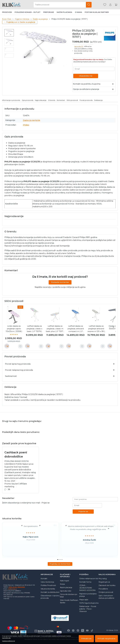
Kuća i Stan (7, 19)
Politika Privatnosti (48, 585)
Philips (26, 125)
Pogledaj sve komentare (60, 564)
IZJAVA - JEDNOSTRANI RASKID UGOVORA (87, 588)
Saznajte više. (6, 638)
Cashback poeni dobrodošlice (16, 454)
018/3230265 (21, 587)
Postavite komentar (60, 282)
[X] (83, 630)
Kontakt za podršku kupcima (87, 84)
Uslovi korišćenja (47, 582)
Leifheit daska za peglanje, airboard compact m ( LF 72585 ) (76, 329)
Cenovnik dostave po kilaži (69, 596)
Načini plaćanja (64, 12)
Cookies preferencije (9, 641)
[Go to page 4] (61, 560)
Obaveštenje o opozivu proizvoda (50, 597)
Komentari (61, 100)
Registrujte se (104, 582)
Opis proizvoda (28, 100)
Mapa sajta (84, 600)
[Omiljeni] (105, 5)
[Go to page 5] (62, 560)
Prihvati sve (86, 639)
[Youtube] (87, 630)
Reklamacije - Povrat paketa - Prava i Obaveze (88, 609)
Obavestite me (86, 76)
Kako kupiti (65, 581)
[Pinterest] (78, 630)
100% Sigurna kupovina (89, 603)
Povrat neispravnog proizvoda (19, 370)
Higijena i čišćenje (22, 19)
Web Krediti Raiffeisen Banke (69, 601)
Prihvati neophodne (106, 639)
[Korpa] (116, 5)
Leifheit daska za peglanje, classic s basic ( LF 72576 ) (34, 329)
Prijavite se (83, 511)
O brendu (52, 100)
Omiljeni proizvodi (106, 592)
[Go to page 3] (60, 560)
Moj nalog (103, 579)
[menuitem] (9, 33)
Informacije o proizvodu (11, 100)
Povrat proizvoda (86, 100)
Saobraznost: (11, 376)
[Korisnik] (110, 5)
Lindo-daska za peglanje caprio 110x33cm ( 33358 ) (14, 329)
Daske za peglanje (40, 19)
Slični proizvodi (72, 100)
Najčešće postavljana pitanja (88, 595)
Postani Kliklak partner (97, 12)
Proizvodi (7, 12)
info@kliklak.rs (12, 589)
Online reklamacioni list (89, 579)
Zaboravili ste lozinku (107, 585)
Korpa (62, 584)
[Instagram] (73, 630)
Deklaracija (98, 100)
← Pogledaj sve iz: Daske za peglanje (20, 22)
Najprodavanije (41, 100)
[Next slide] (113, 327)
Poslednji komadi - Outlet (28, 12)
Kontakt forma (85, 582)
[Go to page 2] (59, 560)
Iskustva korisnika (48, 589)
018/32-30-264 (13, 587)
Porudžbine (103, 589)
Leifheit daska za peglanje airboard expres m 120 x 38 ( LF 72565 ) (96, 329)
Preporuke (49, 12)
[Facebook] (69, 630)
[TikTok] (92, 630)
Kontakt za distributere (50, 592)
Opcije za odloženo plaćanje (86, 89)
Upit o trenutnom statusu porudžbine (106, 597)
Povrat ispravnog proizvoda (18, 364)
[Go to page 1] (58, 560)
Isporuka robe (66, 591)
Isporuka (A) (79, 46)
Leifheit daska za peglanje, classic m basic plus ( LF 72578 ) (55, 329)
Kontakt (44, 579)
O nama (78, 12)
